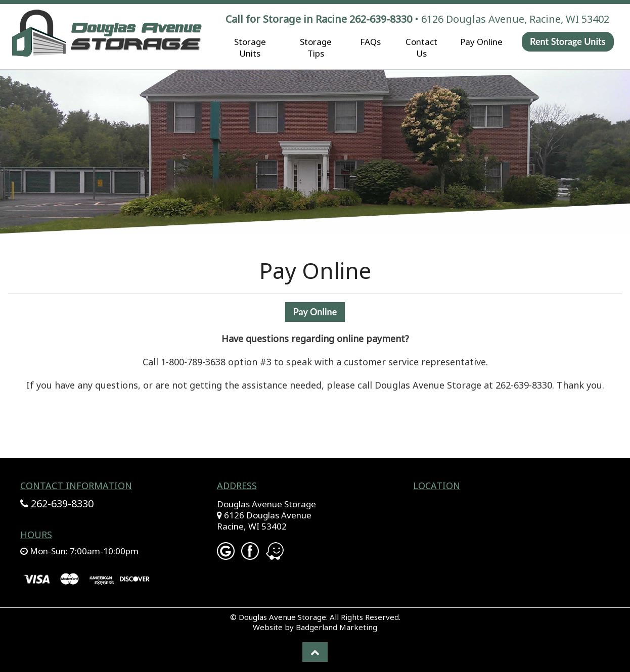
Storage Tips (316, 47)
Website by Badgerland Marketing (315, 627)
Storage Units (250, 47)
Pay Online (481, 42)
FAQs (370, 42)
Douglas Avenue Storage (266, 504)
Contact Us (421, 47)
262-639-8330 (381, 19)
